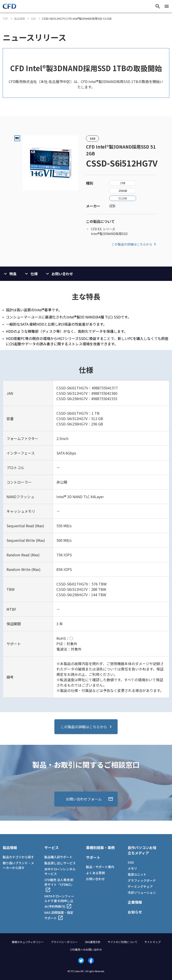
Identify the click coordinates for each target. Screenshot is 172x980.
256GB (123, 191)
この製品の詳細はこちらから (135, 244)
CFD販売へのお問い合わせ (86, 949)
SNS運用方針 (93, 942)
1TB (123, 183)
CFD (112, 205)
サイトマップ (153, 942)
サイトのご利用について (123, 942)
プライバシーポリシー (64, 942)
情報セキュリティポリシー (28, 942)
